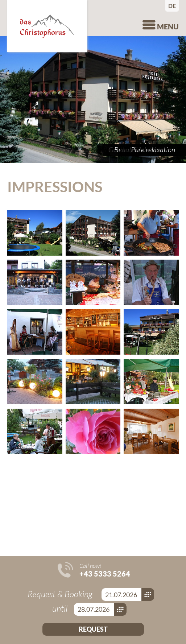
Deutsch (173, 6)
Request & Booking (61, 594)
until (61, 608)
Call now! (105, 570)
